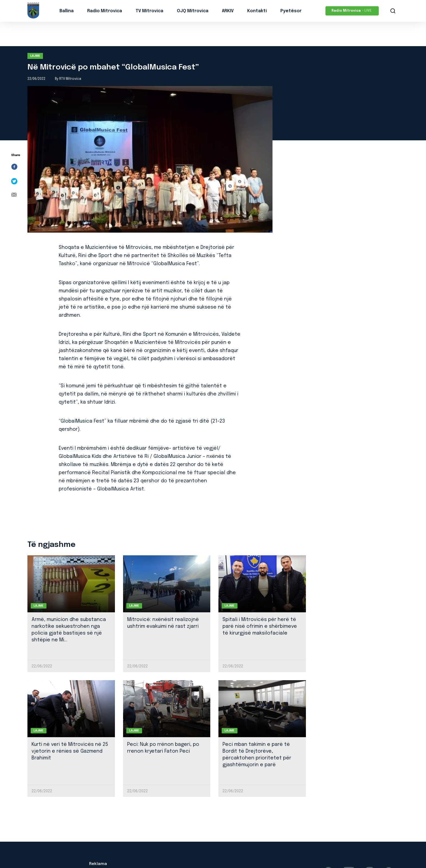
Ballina (67, 11)
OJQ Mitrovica (193, 11)
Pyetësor (291, 11)
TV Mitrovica (149, 11)
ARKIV (228, 11)
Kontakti (257, 11)
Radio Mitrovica (105, 11)
